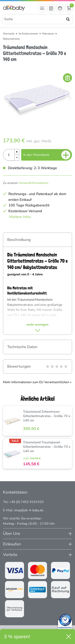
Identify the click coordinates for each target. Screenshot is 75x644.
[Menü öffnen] (42, 8)
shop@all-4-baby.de (29, 510)
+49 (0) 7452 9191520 (26, 502)
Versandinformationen (34, 183)
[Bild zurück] (5, 98)
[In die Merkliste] (67, 78)
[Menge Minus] (17, 158)
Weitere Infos (20, 217)
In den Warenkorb (47, 155)
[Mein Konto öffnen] (60, 8)
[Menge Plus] (17, 152)
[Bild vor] (70, 98)
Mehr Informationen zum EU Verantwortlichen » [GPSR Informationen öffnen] (37, 382)
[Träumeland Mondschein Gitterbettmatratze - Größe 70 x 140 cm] (37, 98)
